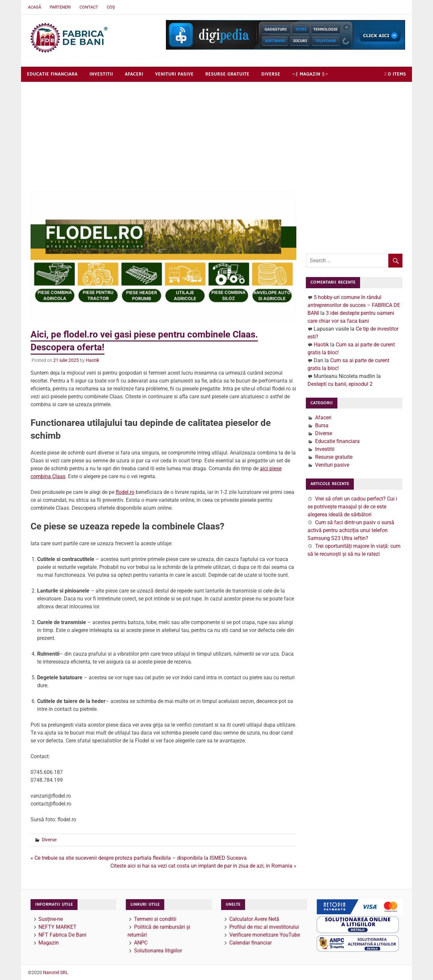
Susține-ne (51, 919)
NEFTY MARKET (57, 927)
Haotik (92, 360)
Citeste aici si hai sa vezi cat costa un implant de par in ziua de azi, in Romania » (203, 866)
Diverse (271, 74)
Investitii (101, 74)
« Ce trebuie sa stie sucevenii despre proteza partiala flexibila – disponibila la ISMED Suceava (139, 858)
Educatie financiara (52, 74)
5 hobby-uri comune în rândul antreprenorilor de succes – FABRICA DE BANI (354, 305)
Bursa (322, 425)
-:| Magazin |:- (310, 74)
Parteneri (60, 7)
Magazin (49, 943)
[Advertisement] (217, 131)
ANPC (141, 943)
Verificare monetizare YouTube (265, 935)
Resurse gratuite (227, 74)
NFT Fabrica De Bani (62, 935)
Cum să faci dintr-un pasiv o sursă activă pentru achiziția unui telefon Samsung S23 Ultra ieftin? (351, 530)
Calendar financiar (251, 943)
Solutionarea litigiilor (158, 951)
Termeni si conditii (155, 919)
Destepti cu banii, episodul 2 (340, 384)
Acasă (34, 7)
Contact (89, 7)
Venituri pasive (174, 74)
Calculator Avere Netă (254, 919)
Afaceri (134, 74)
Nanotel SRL (56, 972)
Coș (111, 7)
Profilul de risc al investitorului (264, 927)
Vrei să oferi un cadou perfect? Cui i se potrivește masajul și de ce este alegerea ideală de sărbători (352, 507)
